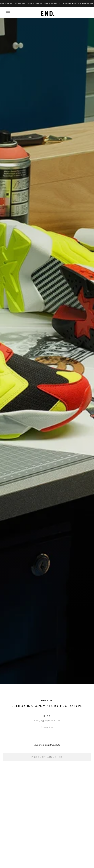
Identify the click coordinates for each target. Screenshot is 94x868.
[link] (47, 13)
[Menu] (8, 13)
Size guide (47, 727)
